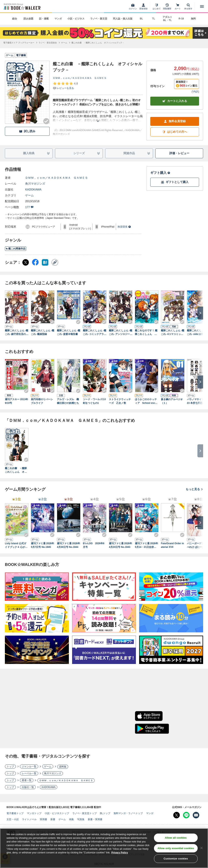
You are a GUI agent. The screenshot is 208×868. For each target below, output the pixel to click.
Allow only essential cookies (176, 849)
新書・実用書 (95, 819)
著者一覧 (27, 780)
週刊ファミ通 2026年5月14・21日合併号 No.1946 (146, 545)
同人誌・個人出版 (123, 19)
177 (29, 207)
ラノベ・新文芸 (99, 19)
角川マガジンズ (35, 184)
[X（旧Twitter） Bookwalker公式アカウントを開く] (177, 815)
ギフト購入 (160, 173)
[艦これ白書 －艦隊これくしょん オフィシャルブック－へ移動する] (98, 43)
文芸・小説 (13, 819)
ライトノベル (29, 819)
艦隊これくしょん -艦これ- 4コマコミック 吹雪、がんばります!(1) (173, 332)
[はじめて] (157, 6)
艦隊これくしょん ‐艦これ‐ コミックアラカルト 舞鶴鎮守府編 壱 (95, 332)
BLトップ (105, 813)
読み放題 (28, 19)
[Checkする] (46, 121)
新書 (53, 819)
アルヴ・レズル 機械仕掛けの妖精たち (68, 401)
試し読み (27, 131)
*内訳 (195, 92)
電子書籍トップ (15, 813)
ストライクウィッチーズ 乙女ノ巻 (120, 401)
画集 (71, 819)
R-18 (181, 19)
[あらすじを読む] (98, 116)
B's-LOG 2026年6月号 (94, 545)
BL (141, 19)
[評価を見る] (65, 86)
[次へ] (200, 313)
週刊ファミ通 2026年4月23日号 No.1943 (120, 545)
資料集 (63, 767)
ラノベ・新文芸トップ (84, 813)
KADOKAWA (33, 189)
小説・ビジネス (76, 19)
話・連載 (44, 19)
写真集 (81, 819)
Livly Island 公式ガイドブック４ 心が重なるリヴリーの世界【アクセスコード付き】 (16, 545)
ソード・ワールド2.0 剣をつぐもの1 (95, 401)
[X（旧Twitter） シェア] (26, 262)
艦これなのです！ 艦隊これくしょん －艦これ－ (146, 332)
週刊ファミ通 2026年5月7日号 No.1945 (42, 545)
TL (154, 19)
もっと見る (194, 489)
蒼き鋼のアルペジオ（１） (172, 401)
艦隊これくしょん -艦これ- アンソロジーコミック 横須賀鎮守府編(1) (121, 332)
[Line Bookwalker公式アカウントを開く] (186, 815)
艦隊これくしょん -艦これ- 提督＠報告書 (69, 332)
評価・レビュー (179, 153)
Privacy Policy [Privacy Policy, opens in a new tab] (120, 853)
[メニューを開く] (202, 6)
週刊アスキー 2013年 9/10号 (16, 401)
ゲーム (29, 195)
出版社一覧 (28, 787)
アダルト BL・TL (167, 19)
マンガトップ (34, 813)
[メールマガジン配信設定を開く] (196, 815)
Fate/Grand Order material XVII (172, 545)
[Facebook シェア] (35, 262)
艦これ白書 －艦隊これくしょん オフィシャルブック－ (16, 470)
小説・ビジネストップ (57, 813)
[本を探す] (188, 6)
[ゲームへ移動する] (64, 43)
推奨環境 (124, 227)
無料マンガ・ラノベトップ (128, 813)
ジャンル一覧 (29, 766)
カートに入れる (175, 101)
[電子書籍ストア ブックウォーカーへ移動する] (19, 43)
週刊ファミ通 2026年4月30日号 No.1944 (68, 545)
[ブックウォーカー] (22, 6)
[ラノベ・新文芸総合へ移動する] (48, 43)
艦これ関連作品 (16, 249)
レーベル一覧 (29, 773)
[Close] (201, 849)
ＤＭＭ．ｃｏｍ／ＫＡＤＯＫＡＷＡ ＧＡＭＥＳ (80, 78)
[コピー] (55, 262)
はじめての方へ (175, 132)
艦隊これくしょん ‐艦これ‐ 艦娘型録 (43, 332)
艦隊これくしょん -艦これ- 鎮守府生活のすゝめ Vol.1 (17, 332)
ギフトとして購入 (175, 182)
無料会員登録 (175, 121)
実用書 (43, 819)
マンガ (58, 19)
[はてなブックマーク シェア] (45, 262)
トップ (10, 766)
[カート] (178, 6)
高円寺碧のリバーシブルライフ (42, 401)
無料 (193, 19)
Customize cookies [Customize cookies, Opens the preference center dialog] (176, 859)
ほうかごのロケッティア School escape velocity (146, 401)
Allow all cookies (176, 839)
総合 (15, 19)
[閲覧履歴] (167, 6)
